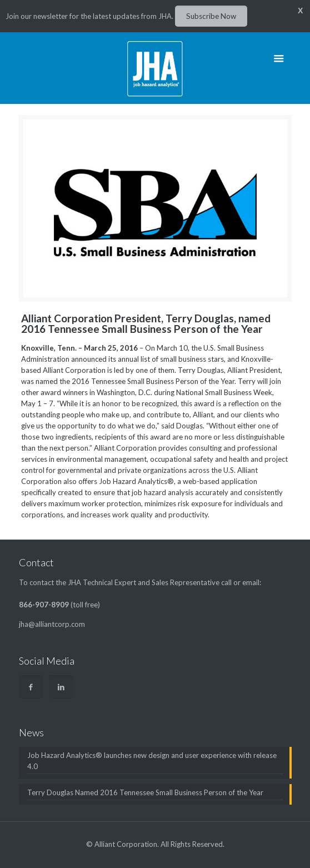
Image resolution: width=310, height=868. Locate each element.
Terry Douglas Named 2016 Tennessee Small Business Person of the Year (145, 792)
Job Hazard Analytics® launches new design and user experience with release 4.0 (152, 761)
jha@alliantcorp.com (52, 624)
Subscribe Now (211, 16)
